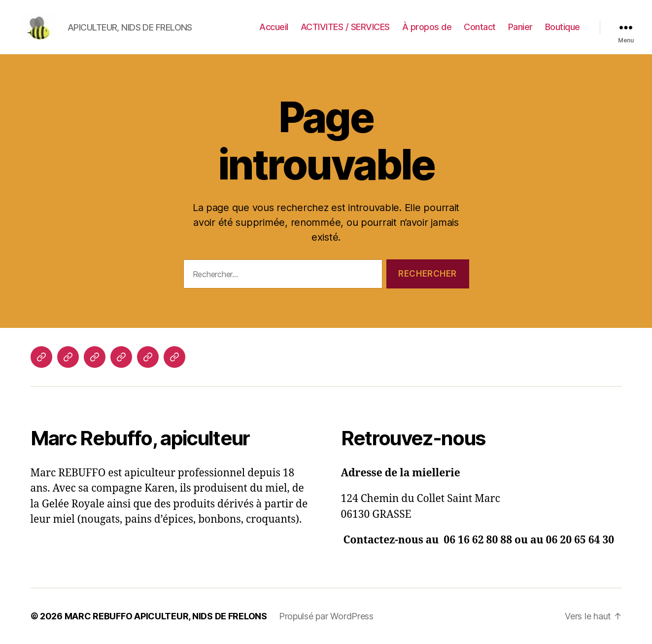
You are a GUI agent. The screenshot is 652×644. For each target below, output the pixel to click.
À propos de (427, 27)
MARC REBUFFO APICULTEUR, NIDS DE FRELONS (166, 616)
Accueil (274, 27)
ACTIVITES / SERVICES (345, 27)
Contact (480, 27)
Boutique (563, 27)
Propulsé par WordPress (326, 616)
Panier (520, 27)
